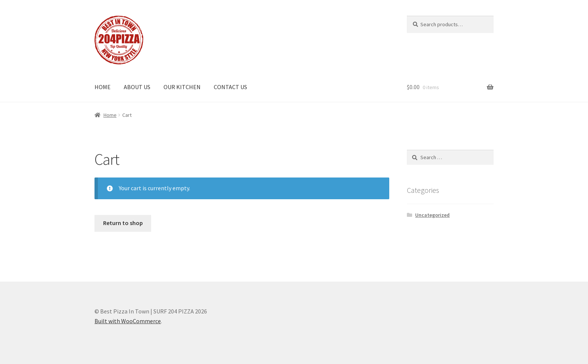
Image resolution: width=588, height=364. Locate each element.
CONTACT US (230, 87)
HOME (103, 87)
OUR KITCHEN (182, 87)
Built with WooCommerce (128, 321)
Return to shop (123, 223)
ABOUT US (137, 87)
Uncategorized (432, 215)
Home (110, 115)
